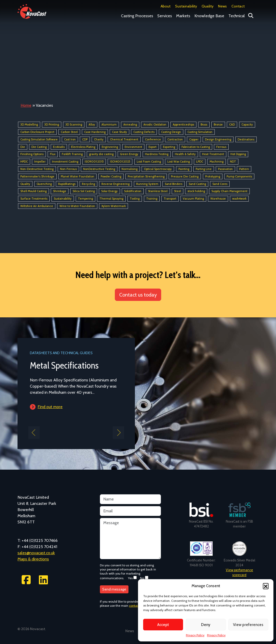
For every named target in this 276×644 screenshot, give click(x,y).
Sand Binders (174, 184)
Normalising (130, 169)
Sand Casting (197, 184)
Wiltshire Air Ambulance (37, 206)
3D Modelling (29, 124)
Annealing (130, 124)
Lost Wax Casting (179, 162)
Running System (147, 184)
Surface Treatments (34, 199)
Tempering (85, 199)
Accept (163, 625)
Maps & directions (33, 559)
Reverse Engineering (115, 184)
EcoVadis (59, 147)
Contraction (175, 139)
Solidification (133, 191)
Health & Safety (185, 154)
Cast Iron (70, 139)
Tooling (135, 199)
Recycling (88, 184)
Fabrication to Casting (196, 147)
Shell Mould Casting (33, 191)
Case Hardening (95, 132)
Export (153, 147)
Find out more (50, 407)
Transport (170, 199)
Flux (53, 154)
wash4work (239, 199)
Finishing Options (32, 154)
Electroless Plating (83, 147)
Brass (204, 124)
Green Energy (129, 154)
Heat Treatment (213, 154)
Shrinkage (60, 191)
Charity (99, 139)
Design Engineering (218, 139)
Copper (194, 139)
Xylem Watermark (114, 206)
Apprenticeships (183, 124)
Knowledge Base (209, 16)
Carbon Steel (69, 132)
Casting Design (171, 132)
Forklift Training (72, 154)
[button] (266, 586)
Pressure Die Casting (185, 176)
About (166, 6)
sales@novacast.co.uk (36, 553)
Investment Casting (65, 162)
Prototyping (213, 176)
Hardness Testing (157, 154)
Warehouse (218, 199)
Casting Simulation (200, 132)
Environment (133, 147)
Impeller (40, 162)
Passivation (225, 169)
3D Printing (52, 124)
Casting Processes (137, 16)
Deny (206, 625)
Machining (217, 162)
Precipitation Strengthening (146, 176)
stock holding (196, 191)
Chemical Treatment (124, 139)
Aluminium (109, 124)
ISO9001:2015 (94, 162)
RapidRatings (67, 184)
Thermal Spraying (111, 199)
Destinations (246, 139)
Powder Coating (111, 176)
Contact (238, 6)
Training (152, 199)
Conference (153, 139)
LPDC (200, 162)
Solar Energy (109, 191)
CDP (85, 139)
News (222, 6)
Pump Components (239, 176)
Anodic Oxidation (155, 124)
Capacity (247, 124)
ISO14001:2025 (120, 162)
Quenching (44, 184)
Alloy (92, 124)
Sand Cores (220, 184)
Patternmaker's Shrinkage (37, 176)
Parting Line (204, 169)
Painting (184, 169)
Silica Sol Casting (84, 191)
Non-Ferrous (68, 169)
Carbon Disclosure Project (37, 132)
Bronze (218, 124)
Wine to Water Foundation (77, 206)
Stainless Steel (158, 191)
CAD (232, 124)
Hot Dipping (238, 154)
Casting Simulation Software (39, 139)
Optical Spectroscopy (158, 169)
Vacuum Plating (193, 199)
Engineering (110, 147)
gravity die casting (101, 154)
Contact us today (138, 295)
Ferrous (221, 147)
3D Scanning (74, 124)
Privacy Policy (195, 635)
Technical (237, 16)
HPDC (24, 162)
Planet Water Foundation (77, 176)
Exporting (169, 147)
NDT (233, 162)
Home (26, 105)
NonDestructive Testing (99, 169)
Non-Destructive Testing (37, 169)
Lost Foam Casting (149, 162)
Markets (183, 16)
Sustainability (186, 6)
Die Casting (39, 147)
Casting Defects (144, 132)
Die (23, 147)
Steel (178, 191)
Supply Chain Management (229, 191)
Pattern (244, 169)
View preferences (248, 625)
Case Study (119, 132)
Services (165, 16)
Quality (208, 6)
